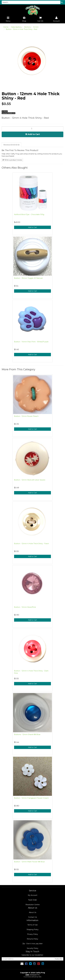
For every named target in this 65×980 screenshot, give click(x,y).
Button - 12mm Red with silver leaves (30, 480)
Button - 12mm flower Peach (26, 416)
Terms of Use (32, 925)
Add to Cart (32, 134)
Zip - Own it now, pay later (32, 944)
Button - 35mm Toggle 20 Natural (28, 278)
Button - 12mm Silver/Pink (25, 607)
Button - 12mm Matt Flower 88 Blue (29, 862)
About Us (33, 912)
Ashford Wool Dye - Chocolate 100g (29, 214)
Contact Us (32, 917)
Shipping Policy (33, 930)
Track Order (32, 900)
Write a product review (12, 160)
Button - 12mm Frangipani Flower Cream (31, 798)
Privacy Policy (33, 934)
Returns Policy (32, 939)
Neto (40, 977)
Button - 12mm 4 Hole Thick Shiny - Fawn (32, 544)
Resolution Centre (33, 905)
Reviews (11, 145)
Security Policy (33, 948)
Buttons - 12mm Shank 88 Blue (27, 734)
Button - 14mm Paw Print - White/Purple (31, 342)
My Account (33, 895)
